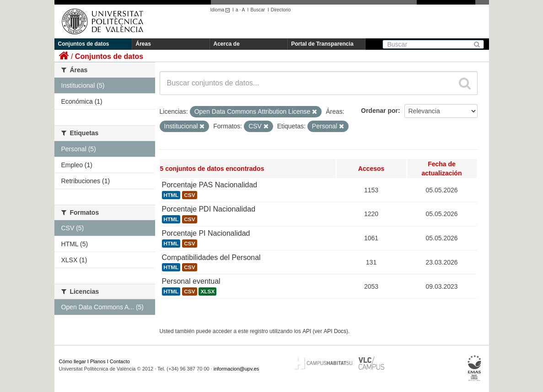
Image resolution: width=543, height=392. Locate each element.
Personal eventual (191, 281)
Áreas (143, 44)
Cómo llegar (73, 361)
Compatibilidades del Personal (211, 257)
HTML (171, 195)
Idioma (222, 10)
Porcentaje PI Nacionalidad (206, 233)
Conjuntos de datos (84, 44)
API (307, 331)
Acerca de (227, 44)
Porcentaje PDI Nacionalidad (209, 209)
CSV (189, 195)
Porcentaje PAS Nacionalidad (210, 185)
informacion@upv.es (237, 369)
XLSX (207, 291)
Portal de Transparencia (323, 44)
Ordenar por (379, 111)
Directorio (281, 10)
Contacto (120, 361)
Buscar (258, 10)
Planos (98, 361)
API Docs (335, 331)
